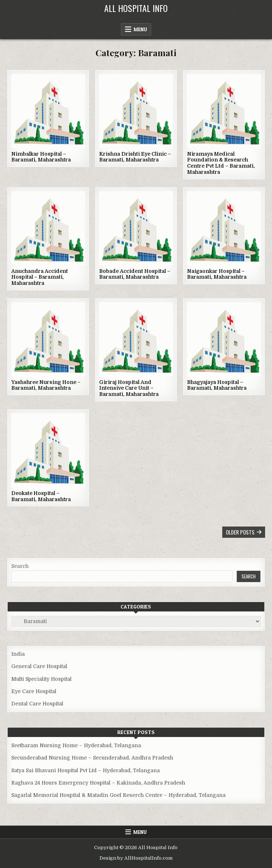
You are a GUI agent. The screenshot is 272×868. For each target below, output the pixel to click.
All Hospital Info (136, 8)
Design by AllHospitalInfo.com (136, 858)
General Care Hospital (39, 666)
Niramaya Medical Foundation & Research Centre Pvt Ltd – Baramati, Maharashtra (221, 163)
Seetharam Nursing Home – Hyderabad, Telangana (76, 745)
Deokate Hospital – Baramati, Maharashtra (41, 496)
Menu (140, 29)
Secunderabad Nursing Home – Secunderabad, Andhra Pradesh (92, 758)
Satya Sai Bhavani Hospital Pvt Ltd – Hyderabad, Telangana (86, 770)
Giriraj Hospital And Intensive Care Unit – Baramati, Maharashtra (129, 388)
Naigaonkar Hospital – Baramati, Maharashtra (217, 274)
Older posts (240, 532)
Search (20, 566)
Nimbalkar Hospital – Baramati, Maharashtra (41, 157)
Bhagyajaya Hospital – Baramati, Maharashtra (217, 385)
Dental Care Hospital (37, 704)
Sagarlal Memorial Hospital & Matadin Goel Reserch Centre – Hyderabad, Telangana (118, 795)
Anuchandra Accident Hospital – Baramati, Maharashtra (40, 277)
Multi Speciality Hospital (41, 679)
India (18, 654)
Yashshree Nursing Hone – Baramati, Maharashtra (46, 385)
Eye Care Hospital (34, 691)
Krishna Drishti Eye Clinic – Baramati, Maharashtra (135, 157)
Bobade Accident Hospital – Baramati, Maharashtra (135, 274)
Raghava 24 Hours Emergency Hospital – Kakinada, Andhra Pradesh (98, 783)
